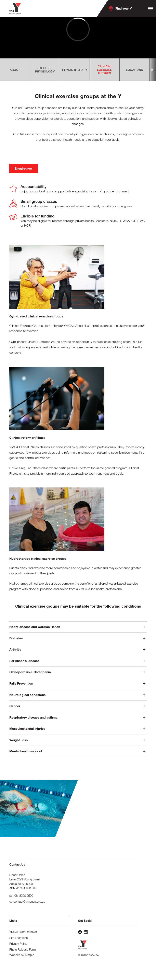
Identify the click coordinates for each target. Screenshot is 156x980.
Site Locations (18, 938)
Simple (30, 955)
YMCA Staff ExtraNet (23, 932)
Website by (17, 955)
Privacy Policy (18, 944)
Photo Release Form (23, 949)
